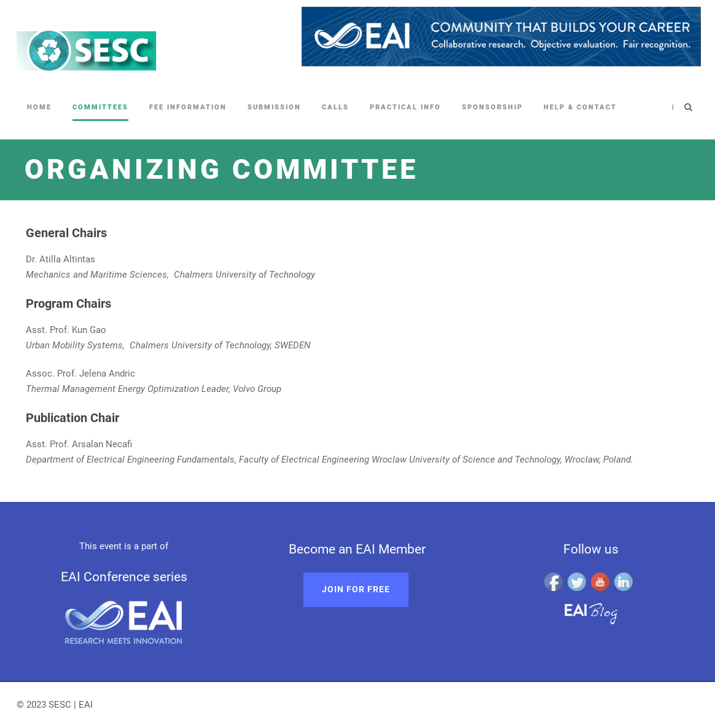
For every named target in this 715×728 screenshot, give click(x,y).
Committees (100, 107)
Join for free (356, 589)
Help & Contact (580, 107)
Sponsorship (492, 107)
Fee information (188, 107)
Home (39, 107)
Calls (335, 107)
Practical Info (405, 107)
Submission (274, 107)
